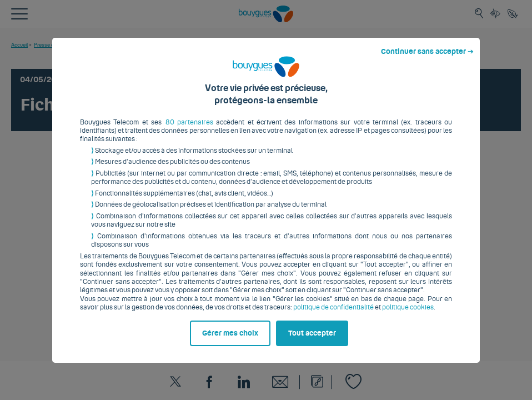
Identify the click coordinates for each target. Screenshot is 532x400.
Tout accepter (312, 342)
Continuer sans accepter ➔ (427, 60)
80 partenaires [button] (189, 131)
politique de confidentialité (333, 316)
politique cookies (408, 316)
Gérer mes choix (230, 342)
